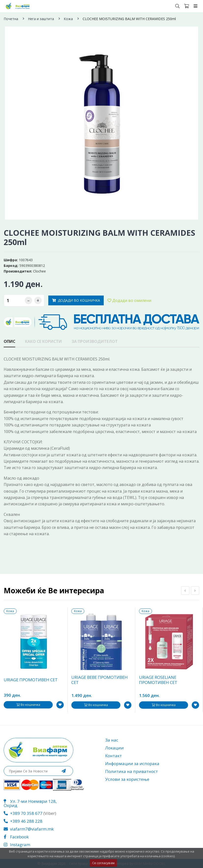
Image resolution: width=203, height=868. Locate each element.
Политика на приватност (132, 771)
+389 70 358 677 (23, 813)
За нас (112, 740)
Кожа (68, 19)
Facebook (16, 837)
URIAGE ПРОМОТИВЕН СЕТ (31, 680)
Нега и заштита (41, 19)
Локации (114, 748)
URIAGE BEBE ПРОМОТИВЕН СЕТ (100, 680)
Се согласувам (103, 863)
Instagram (17, 845)
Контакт (114, 756)
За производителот (96, 342)
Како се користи (44, 342)
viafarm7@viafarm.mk (29, 829)
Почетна (11, 19)
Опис (10, 342)
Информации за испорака (132, 763)
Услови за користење (127, 779)
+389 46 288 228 (23, 821)
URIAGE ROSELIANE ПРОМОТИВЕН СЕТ (158, 680)
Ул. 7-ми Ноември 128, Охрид (30, 803)
